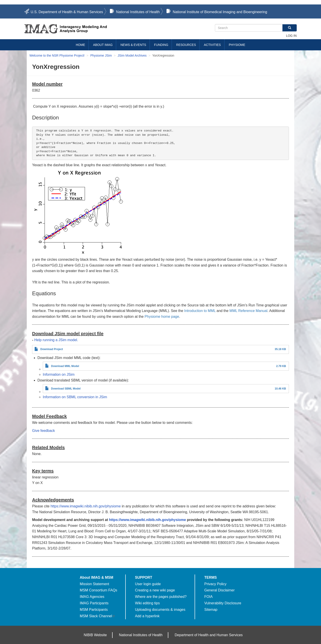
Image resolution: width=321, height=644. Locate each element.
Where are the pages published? (161, 597)
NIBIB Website (95, 635)
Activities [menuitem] (212, 45)
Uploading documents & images (160, 610)
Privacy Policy (216, 584)
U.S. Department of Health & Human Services (67, 12)
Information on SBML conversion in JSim (75, 397)
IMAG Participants (94, 603)
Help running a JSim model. (56, 340)
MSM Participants (94, 610)
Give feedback (43, 431)
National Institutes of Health (138, 12)
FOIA (209, 597)
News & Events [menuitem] (133, 45)
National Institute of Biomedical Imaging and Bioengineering (220, 12)
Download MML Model (65, 366)
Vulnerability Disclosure (223, 603)
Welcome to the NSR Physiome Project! (57, 55)
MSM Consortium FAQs (99, 590)
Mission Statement (95, 584)
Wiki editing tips (147, 603)
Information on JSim (59, 374)
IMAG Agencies (92, 597)
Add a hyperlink (147, 616)
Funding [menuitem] (161, 45)
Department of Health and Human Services (209, 635)
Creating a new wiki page (155, 590)
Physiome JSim (101, 55)
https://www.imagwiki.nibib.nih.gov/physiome (86, 506)
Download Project (52, 349)
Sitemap (211, 610)
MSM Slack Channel (98, 616)
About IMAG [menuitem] (103, 45)
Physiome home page (162, 317)
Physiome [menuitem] (237, 45)
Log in (291, 36)
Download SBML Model (66, 389)
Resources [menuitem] (186, 45)
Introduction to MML (200, 311)
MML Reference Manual (248, 311)
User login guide (148, 584)
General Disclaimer (220, 590)
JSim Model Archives (132, 55)
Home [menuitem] (80, 45)
